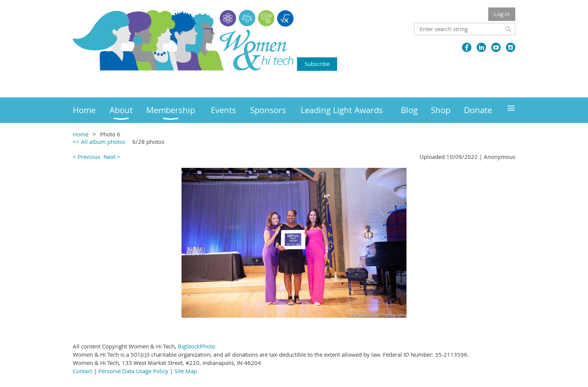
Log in (502, 14)
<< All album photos (99, 142)
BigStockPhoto (196, 346)
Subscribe (317, 64)
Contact (82, 371)
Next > (112, 157)
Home (81, 134)
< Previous (86, 157)
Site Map (186, 371)
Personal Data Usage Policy (133, 371)
